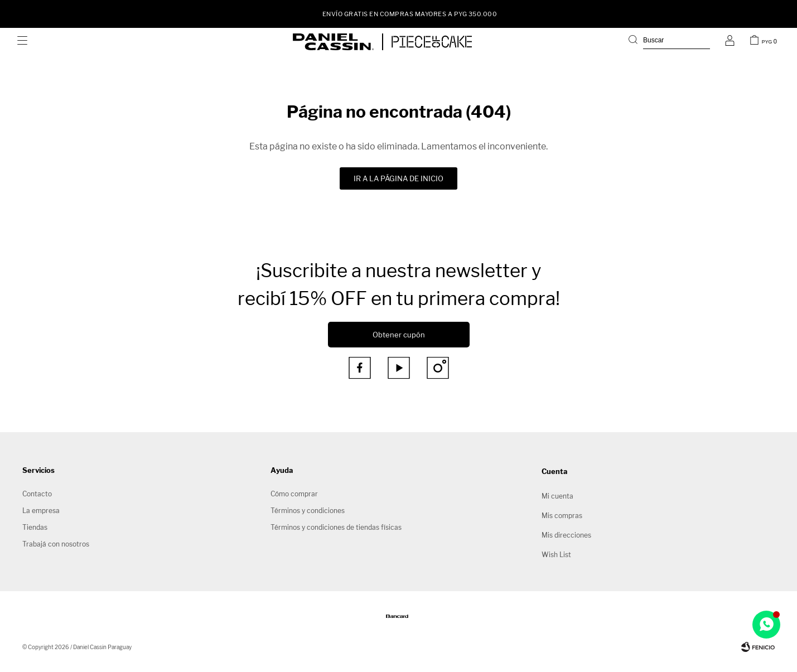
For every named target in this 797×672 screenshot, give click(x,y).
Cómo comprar (294, 494)
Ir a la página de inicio (398, 178)
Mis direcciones (566, 535)
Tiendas (35, 527)
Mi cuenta (557, 496)
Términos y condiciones (308, 511)
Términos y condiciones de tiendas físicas (336, 527)
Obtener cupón (399, 335)
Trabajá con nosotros (56, 544)
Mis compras (562, 516)
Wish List (556, 555)
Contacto (37, 494)
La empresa (41, 511)
